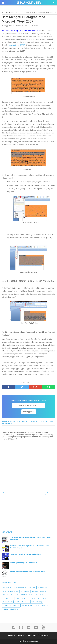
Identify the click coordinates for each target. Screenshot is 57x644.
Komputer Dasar (9, 592)
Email (31, 588)
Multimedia (25, 595)
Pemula (37, 595)
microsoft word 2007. (17, 45)
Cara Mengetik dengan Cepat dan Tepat (23, 563)
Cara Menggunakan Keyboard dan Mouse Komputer (27, 572)
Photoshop (7, 599)
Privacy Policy (31, 636)
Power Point (20, 599)
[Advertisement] (19, 513)
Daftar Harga (19, 588)
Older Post (50, 493)
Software (6, 602)
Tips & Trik (35, 602)
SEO (42, 599)
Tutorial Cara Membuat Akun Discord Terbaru (25, 555)
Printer (33, 599)
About (10, 636)
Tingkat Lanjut (20, 602)
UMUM (43, 606)
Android (6, 588)
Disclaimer (45, 636)
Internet (41, 588)
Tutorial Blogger (9, 606)
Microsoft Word (9, 595)
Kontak (19, 636)
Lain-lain (24, 592)
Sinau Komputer (28, 3)
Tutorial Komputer (28, 606)
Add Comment (33, 26)
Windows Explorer (10, 609)
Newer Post (7, 493)
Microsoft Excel (38, 592)
